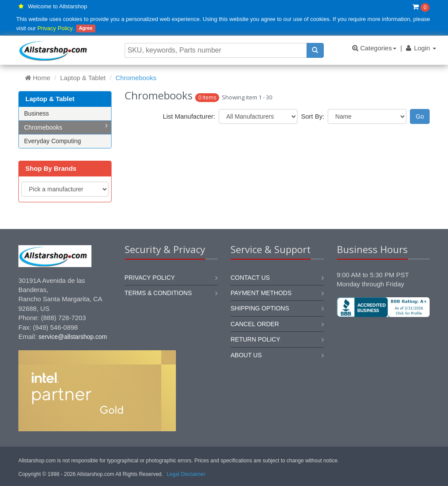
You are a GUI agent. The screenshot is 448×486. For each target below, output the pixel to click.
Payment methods (261, 293)
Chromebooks (66, 127)
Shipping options (260, 308)
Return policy (255, 339)
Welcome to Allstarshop (58, 6)
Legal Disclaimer (186, 474)
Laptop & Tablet (83, 78)
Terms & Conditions (158, 293)
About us (246, 355)
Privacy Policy (55, 28)
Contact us (250, 278)
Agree (86, 28)
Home (38, 78)
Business (37, 113)
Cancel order (255, 324)
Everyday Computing (52, 141)
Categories (374, 48)
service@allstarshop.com (73, 337)
